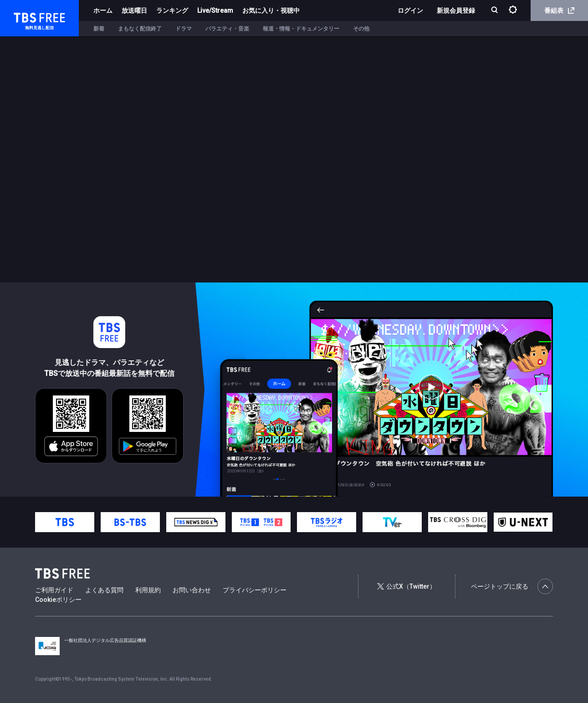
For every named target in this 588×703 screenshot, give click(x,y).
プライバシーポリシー (255, 590)
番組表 (559, 10)
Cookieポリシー (58, 600)
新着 (99, 29)
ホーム (103, 10)
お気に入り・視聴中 (271, 10)
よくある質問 (104, 590)
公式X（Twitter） (406, 586)
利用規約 (148, 590)
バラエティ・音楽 (227, 29)
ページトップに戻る (512, 586)
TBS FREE (24, 16)
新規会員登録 (456, 10)
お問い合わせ (192, 590)
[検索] (495, 11)
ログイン (410, 10)
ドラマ (184, 29)
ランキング (172, 10)
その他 (361, 29)
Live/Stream (215, 10)
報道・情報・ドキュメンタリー (301, 29)
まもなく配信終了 (140, 29)
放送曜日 (134, 10)
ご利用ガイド (54, 590)
